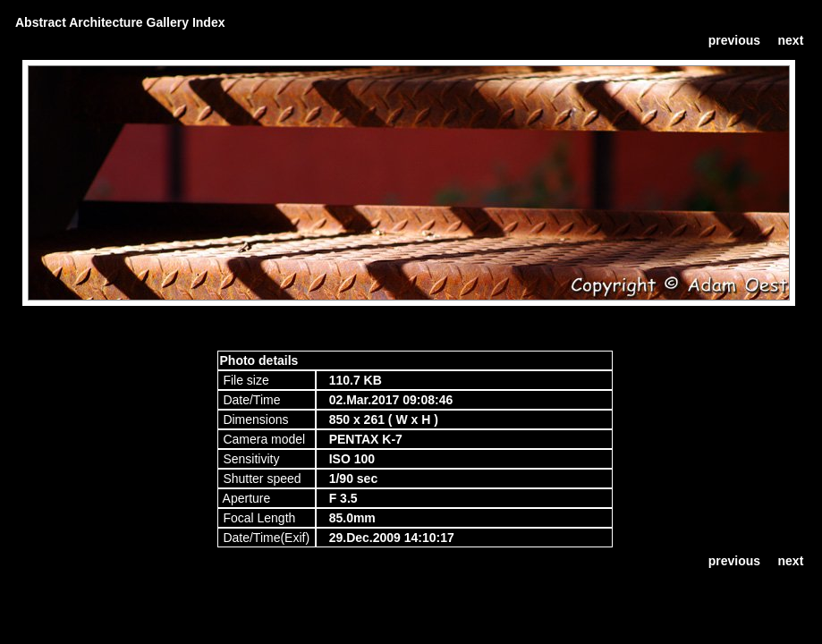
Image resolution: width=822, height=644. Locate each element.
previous (734, 40)
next (791, 40)
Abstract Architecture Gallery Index (120, 22)
